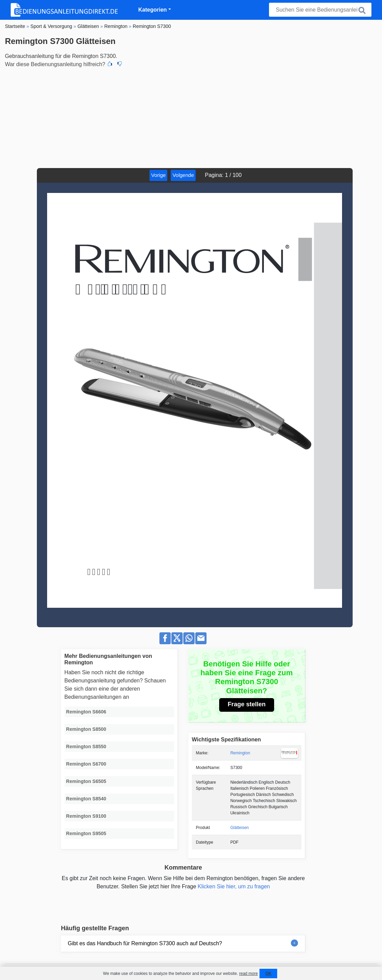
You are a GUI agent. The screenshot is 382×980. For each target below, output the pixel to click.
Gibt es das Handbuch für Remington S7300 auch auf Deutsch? (145, 943)
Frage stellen (247, 704)
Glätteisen (240, 828)
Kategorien (153, 10)
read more (248, 974)
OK (268, 974)
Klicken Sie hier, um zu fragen (234, 886)
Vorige (159, 175)
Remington (240, 753)
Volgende (183, 175)
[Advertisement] (191, 117)
